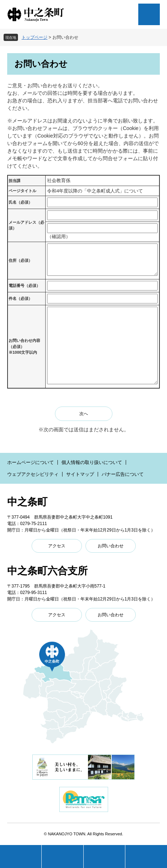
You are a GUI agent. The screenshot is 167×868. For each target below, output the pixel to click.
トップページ (34, 37)
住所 (20, 260)
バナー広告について (123, 474)
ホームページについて (31, 462)
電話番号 (24, 286)
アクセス (57, 546)
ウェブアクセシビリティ (33, 474)
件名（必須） (20, 298)
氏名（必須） (20, 202)
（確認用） (59, 236)
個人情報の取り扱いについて (92, 462)
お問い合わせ (111, 546)
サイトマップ (80, 474)
